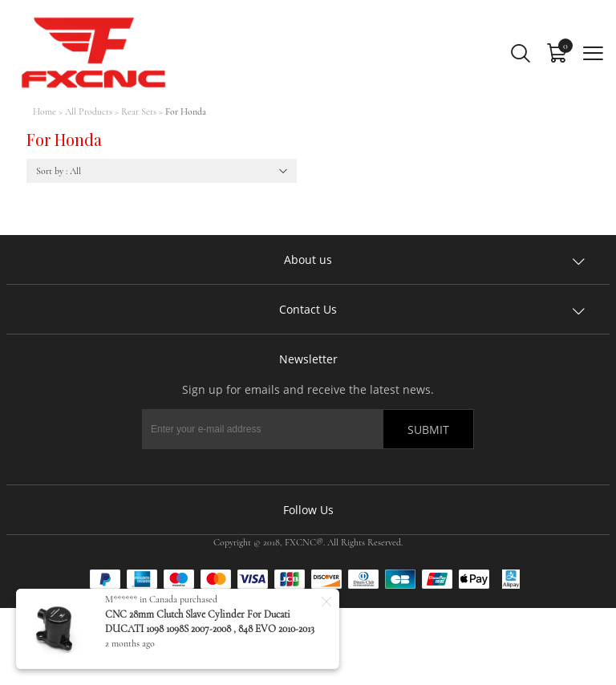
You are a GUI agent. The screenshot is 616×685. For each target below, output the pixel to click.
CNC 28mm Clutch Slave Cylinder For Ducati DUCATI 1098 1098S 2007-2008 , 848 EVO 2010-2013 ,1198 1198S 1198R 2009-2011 (210, 629)
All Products (89, 111)
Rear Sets (139, 111)
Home (45, 111)
